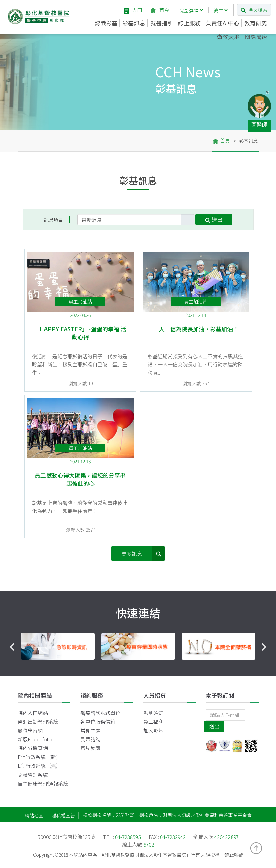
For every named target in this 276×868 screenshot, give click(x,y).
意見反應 (90, 748)
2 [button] (138, 668)
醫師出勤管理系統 (38, 721)
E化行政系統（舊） (39, 766)
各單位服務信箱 (98, 721)
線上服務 (189, 23)
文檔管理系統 (33, 775)
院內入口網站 (33, 713)
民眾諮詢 (90, 739)
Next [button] (264, 647)
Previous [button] (12, 647)
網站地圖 (34, 815)
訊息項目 (53, 220)
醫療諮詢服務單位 (100, 713)
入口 (133, 10)
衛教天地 (228, 37)
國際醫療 (256, 37)
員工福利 (153, 721)
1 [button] (128, 668)
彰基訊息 (134, 23)
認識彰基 (106, 23)
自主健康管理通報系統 (43, 783)
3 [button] (148, 668)
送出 (214, 219)
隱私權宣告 (63, 815)
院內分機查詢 (33, 748)
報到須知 (153, 713)
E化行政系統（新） (39, 757)
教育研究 (256, 23)
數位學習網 (30, 730)
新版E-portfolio (35, 739)
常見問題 (90, 730)
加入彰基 (153, 730)
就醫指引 (162, 23)
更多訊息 (144, 554)
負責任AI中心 (222, 23)
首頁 (160, 10)
